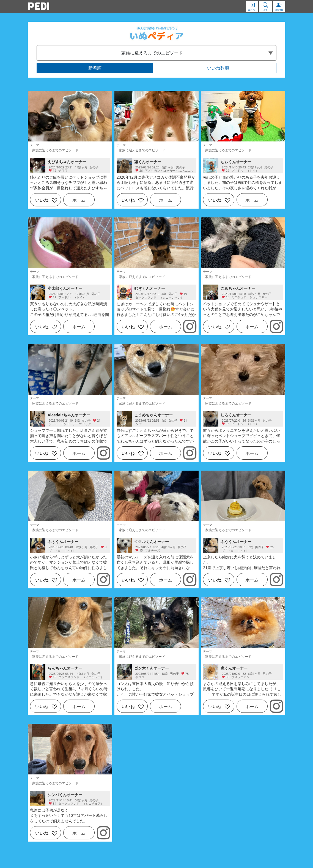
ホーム (79, 200)
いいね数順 (218, 68)
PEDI (39, 6)
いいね (42, 200)
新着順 (95, 68)
